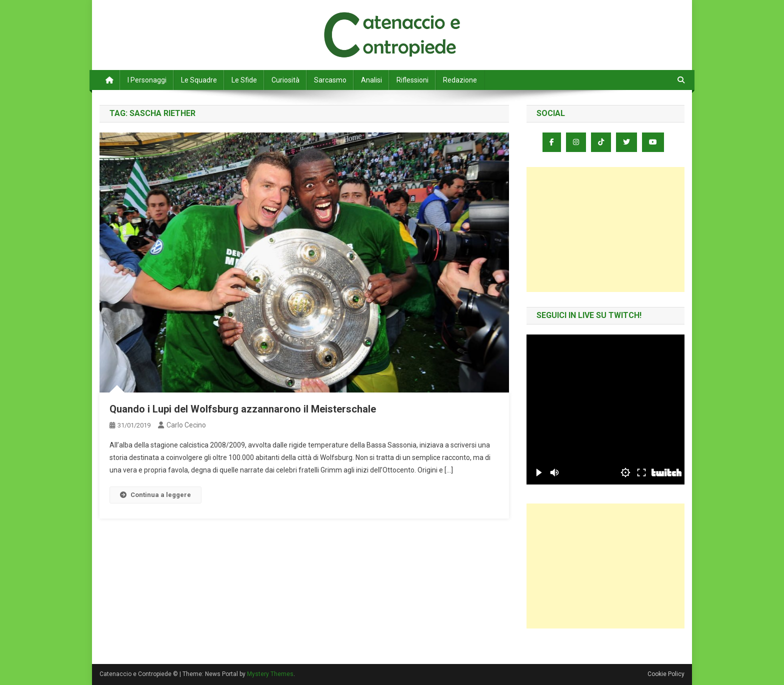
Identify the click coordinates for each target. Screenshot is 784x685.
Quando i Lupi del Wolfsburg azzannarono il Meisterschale (243, 409)
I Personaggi (147, 80)
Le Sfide (244, 80)
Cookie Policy (666, 674)
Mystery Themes (270, 674)
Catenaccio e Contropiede (192, 20)
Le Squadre (199, 80)
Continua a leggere (155, 495)
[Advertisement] (605, 229)
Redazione (460, 80)
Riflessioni (412, 80)
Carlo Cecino (186, 425)
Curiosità (285, 80)
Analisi (371, 80)
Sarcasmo (330, 80)
